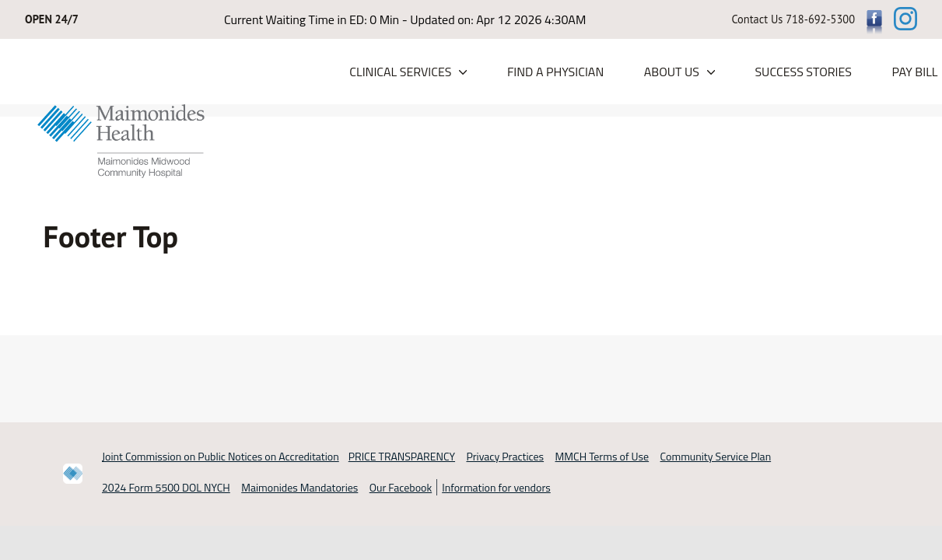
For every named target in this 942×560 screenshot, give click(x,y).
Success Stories (803, 72)
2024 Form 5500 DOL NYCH (166, 487)
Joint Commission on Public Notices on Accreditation (221, 456)
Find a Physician (555, 72)
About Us (672, 72)
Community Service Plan (716, 456)
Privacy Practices (505, 456)
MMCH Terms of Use (602, 456)
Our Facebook (401, 487)
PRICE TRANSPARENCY (402, 456)
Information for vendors (496, 487)
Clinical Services (400, 72)
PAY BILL (914, 72)
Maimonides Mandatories (299, 487)
